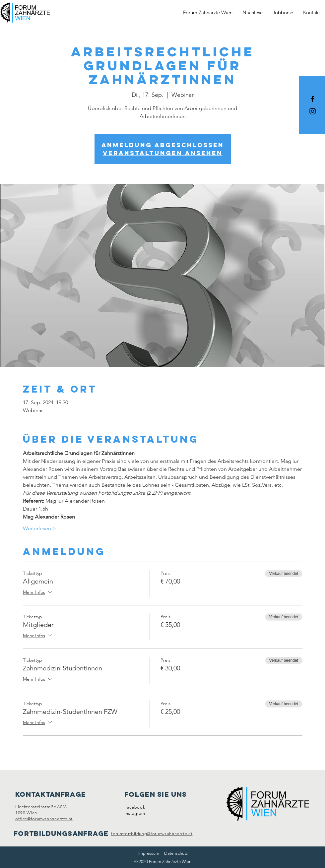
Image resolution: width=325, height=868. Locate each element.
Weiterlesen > (39, 528)
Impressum (149, 853)
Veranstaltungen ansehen (163, 153)
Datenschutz (176, 853)
